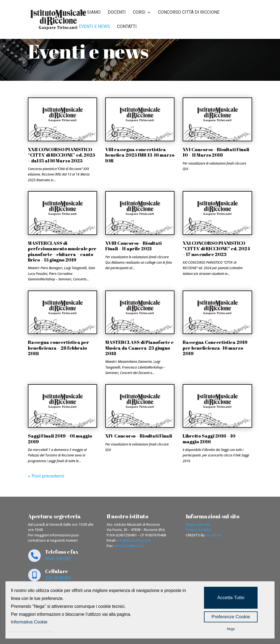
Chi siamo (90, 13)
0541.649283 (58, 559)
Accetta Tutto (231, 598)
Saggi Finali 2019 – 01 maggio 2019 (60, 439)
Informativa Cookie (29, 622)
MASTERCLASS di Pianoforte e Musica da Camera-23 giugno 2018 (139, 348)
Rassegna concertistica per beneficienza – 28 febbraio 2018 (59, 348)
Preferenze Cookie (231, 617)
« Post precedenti (46, 476)
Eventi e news (94, 27)
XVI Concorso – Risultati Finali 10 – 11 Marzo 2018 (216, 152)
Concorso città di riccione (189, 13)
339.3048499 (58, 578)
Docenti (117, 13)
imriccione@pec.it (129, 546)
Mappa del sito (198, 524)
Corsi (139, 13)
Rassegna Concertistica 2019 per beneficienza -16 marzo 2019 (215, 348)
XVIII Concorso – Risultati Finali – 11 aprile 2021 (133, 246)
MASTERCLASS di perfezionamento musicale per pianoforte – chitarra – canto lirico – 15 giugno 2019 (62, 251)
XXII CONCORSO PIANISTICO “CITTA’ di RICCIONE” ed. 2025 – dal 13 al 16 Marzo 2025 (62, 155)
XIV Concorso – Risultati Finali (139, 436)
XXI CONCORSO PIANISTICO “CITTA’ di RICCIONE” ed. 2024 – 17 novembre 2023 (216, 249)
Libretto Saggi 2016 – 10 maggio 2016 (209, 439)
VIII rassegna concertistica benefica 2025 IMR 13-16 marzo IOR (140, 155)
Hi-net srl (213, 535)
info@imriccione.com (134, 540)
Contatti (127, 27)
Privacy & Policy (198, 530)
